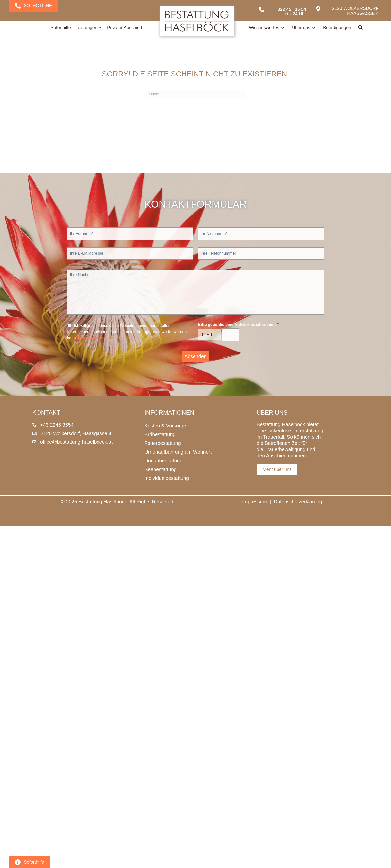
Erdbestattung (160, 434)
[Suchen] (195, 94)
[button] (361, 28)
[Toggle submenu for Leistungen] (100, 28)
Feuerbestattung (163, 443)
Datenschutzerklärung (98, 338)
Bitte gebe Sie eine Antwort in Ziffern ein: (238, 324)
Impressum (254, 502)
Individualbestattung (167, 478)
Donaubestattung (163, 461)
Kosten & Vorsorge (165, 426)
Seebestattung (160, 469)
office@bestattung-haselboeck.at (76, 442)
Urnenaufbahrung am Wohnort (178, 452)
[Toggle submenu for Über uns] (314, 28)
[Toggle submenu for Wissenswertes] (283, 28)
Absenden (195, 356)
